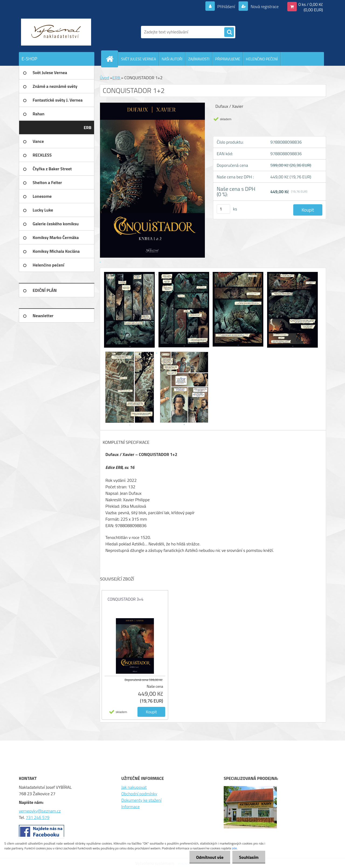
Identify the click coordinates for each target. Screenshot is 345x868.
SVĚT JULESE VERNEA (139, 59)
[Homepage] (112, 59)
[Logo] (56, 32)
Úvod (104, 78)
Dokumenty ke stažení (141, 800)
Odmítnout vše (210, 857)
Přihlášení (226, 6)
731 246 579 (38, 817)
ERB (117, 78)
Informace (130, 807)
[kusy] (223, 209)
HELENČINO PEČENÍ (262, 59)
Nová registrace (264, 6)
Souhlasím (249, 857)
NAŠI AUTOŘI (172, 59)
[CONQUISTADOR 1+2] (130, 273)
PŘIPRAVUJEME (228, 59)
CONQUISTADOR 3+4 (125, 599)
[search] (229, 32)
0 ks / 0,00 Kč (311, 4)
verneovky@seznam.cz (40, 811)
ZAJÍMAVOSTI (199, 59)
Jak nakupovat (134, 787)
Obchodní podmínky (139, 794)
